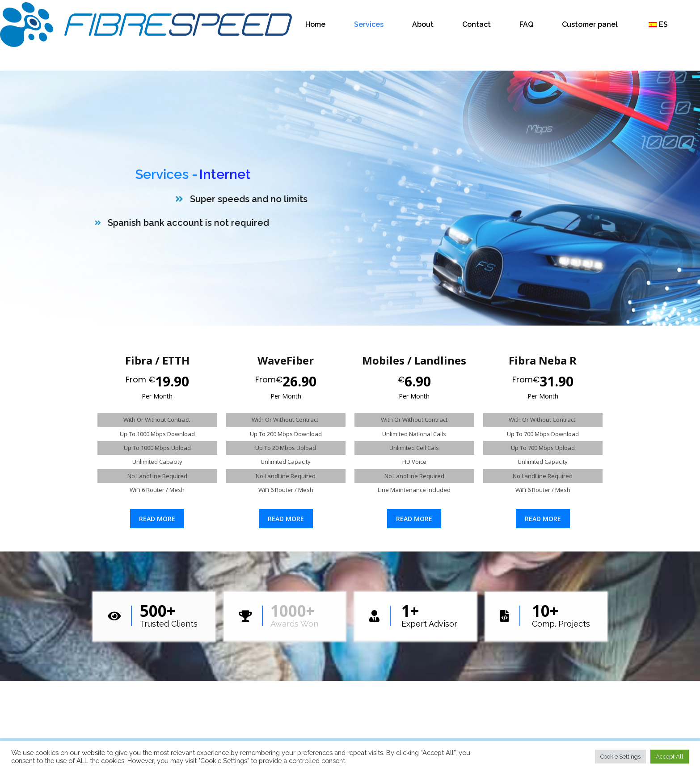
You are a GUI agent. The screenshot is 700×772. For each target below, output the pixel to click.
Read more (157, 519)
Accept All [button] (670, 757)
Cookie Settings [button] (620, 757)
